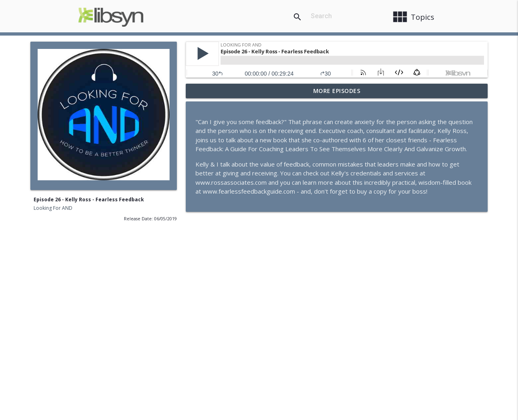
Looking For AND (53, 208)
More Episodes (337, 91)
